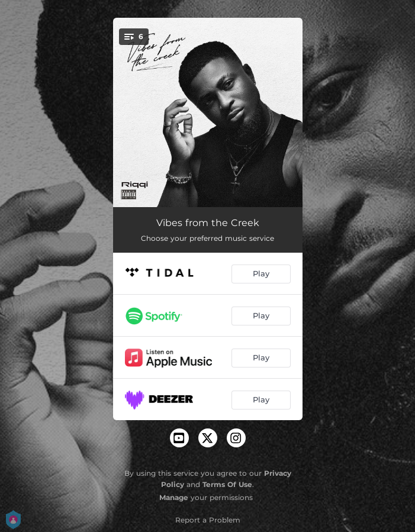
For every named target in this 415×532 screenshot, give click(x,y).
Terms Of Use (227, 484)
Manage (174, 497)
